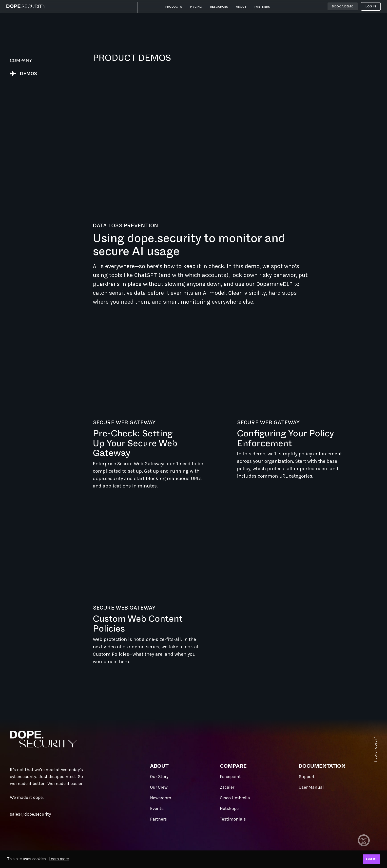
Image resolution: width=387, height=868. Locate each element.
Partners (262, 7)
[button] (174, 8)
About (241, 7)
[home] (26, 6)
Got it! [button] (371, 859)
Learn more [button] (59, 859)
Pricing (196, 7)
